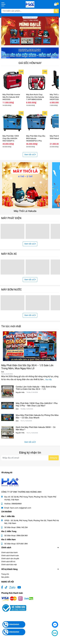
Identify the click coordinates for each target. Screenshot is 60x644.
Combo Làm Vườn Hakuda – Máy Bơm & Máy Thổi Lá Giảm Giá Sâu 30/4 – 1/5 (36, 388)
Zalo (12, 587)
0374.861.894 (22, 544)
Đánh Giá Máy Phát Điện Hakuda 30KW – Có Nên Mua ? (36, 428)
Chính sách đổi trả (8, 562)
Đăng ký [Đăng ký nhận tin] (54, 458)
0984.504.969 (22, 536)
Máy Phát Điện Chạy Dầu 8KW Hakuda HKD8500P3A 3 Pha (36, 138)
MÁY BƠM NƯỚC (11, 289)
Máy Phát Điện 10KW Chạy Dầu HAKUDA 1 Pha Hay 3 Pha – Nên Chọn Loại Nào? (37, 404)
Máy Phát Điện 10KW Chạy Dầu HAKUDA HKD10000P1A (11, 138)
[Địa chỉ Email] (30, 458)
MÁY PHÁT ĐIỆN (11, 218)
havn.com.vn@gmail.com (21, 508)
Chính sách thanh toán (10, 555)
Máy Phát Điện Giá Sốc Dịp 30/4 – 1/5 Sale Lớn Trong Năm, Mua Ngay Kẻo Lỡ (27, 367)
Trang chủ (5, 574)
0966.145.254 (22, 527)
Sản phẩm (5, 577)
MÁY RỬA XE (9, 254)
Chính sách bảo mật (9, 565)
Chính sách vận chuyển (10, 559)
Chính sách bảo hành (9, 552)
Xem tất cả (30, 155)
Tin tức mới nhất (11, 326)
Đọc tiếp (49, 379)
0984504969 (16, 504)
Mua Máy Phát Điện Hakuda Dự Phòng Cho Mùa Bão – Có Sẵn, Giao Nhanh (37, 416)
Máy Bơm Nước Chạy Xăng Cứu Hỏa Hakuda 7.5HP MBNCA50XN (35, 97)
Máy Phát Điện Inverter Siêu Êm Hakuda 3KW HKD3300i (11, 97)
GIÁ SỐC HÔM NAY (30, 63)
